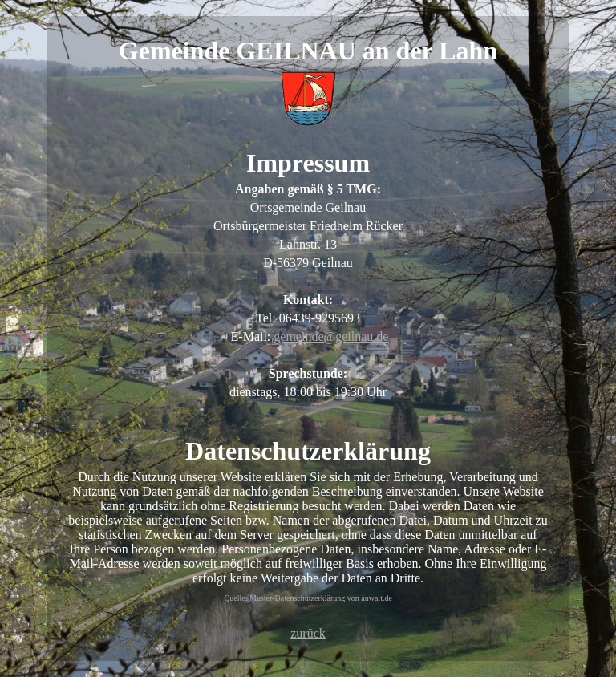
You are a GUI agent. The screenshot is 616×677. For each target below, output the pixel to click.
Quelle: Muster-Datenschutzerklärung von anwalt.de (308, 598)
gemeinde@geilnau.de (331, 336)
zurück (308, 633)
